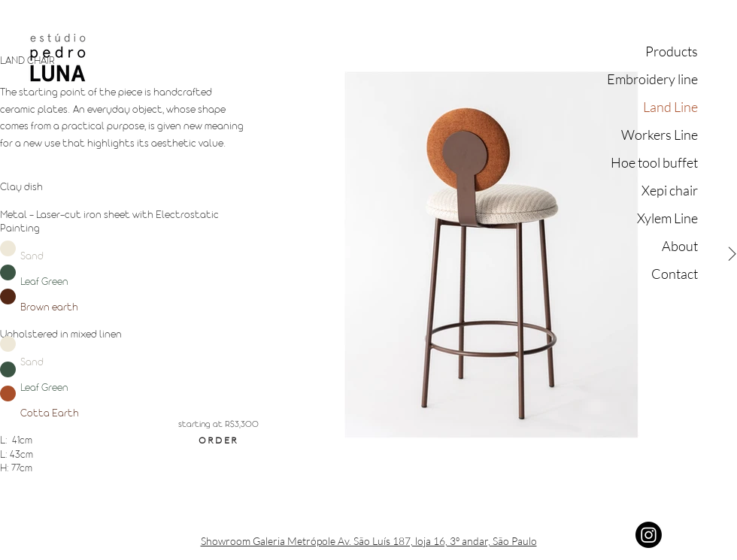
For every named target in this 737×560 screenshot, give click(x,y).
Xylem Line (667, 218)
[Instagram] (649, 535)
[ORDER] (218, 440)
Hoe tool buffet (654, 162)
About (680, 246)
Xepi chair (670, 190)
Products (672, 51)
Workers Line (660, 135)
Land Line (670, 107)
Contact (675, 274)
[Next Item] (732, 254)
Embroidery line (652, 79)
